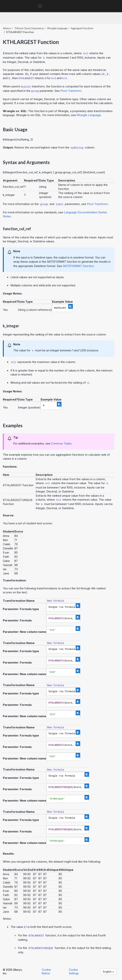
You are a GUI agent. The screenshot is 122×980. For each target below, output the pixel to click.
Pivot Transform (71, 91)
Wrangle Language (57, 28)
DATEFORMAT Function (78, 266)
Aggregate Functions (82, 28)
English (108, 972)
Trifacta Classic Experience (29, 28)
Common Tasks (61, 443)
